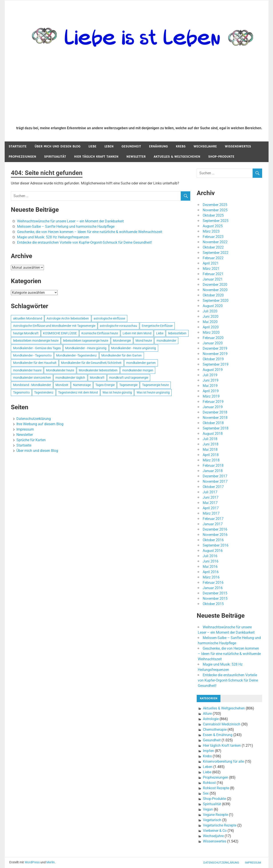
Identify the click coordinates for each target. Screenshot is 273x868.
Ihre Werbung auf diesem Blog (40, 424)
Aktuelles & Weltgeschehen (177, 157)
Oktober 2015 (213, 604)
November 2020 (215, 290)
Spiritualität (55, 157)
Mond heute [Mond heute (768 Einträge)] (144, 341)
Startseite (18, 146)
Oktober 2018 (213, 423)
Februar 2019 (213, 402)
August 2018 (213, 434)
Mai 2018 (210, 450)
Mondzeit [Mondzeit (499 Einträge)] (62, 385)
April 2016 (211, 572)
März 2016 (211, 577)
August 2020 (213, 306)
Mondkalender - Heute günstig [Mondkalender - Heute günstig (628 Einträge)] (86, 348)
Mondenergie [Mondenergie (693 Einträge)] (122, 341)
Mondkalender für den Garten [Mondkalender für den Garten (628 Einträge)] (122, 355)
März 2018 (211, 460)
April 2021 (211, 263)
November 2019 (215, 354)
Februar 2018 (213, 465)
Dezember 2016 (215, 529)
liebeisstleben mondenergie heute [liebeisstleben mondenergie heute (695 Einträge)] (36, 341)
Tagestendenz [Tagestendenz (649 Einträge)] (44, 392)
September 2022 (216, 253)
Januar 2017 (213, 524)
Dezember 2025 (215, 205)
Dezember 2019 (215, 348)
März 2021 (211, 269)
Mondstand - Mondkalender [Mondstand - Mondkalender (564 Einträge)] (32, 385)
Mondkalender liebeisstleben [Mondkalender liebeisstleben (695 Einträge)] (98, 370)
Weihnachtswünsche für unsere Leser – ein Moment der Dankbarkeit (70, 221)
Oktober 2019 (213, 359)
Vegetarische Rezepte (220, 825)
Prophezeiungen (22, 157)
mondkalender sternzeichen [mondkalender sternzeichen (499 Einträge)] (32, 378)
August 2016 (213, 551)
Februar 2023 (213, 237)
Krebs (181, 146)
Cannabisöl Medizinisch (222, 724)
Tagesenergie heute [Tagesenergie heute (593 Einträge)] (155, 385)
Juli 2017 (210, 492)
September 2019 (216, 364)
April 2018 (211, 455)
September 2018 (216, 428)
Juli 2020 (210, 311)
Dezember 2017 (215, 476)
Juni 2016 (211, 561)
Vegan (208, 809)
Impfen (208, 751)
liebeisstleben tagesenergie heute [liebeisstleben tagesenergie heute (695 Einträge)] (86, 341)
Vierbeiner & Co (215, 831)
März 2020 (211, 332)
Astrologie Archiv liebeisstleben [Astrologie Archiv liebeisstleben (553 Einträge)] (68, 318)
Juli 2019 (210, 375)
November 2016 (215, 535)
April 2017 (211, 508)
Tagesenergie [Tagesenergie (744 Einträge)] (128, 385)
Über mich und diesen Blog (58, 146)
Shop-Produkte (221, 157)
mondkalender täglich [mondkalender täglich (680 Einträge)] (70, 378)
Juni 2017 (211, 497)
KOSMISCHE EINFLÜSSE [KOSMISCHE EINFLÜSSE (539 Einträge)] (60, 333)
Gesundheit (131, 146)
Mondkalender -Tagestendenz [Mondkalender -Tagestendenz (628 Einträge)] (76, 355)
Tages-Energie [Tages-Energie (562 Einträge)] (105, 385)
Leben (109, 146)
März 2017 (211, 513)
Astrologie (211, 719)
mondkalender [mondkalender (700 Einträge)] (166, 341)
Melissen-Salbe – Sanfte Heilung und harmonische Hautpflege (66, 226)
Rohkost (209, 783)
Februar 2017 (213, 519)
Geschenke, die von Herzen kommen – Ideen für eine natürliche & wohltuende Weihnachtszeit (90, 232)
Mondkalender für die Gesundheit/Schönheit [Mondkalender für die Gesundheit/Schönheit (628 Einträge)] (91, 363)
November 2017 (215, 481)
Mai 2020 (210, 322)
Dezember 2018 (215, 412)
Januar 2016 (213, 588)
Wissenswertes (238, 146)
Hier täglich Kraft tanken (96, 157)
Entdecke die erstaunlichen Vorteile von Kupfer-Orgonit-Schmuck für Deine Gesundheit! (84, 242)
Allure (207, 714)
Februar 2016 (213, 583)
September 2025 (216, 221)
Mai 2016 (210, 567)
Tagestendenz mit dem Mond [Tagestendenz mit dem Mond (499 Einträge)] (78, 392)
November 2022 (215, 242)
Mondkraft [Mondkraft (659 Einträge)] (97, 378)
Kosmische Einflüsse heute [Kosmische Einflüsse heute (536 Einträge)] (100, 333)
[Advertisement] (139, 89)
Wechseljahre (205, 146)
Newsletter (136, 157)
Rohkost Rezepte (216, 788)
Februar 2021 (213, 274)
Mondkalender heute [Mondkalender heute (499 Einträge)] (60, 370)
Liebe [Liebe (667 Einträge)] (160, 333)
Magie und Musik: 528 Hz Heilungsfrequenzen (53, 237)
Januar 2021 (213, 279)
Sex (206, 793)
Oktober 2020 (213, 295)
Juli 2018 (210, 439)
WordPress (32, 862)
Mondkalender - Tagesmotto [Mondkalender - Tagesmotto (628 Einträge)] (32, 355)
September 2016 (216, 545)
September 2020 (216, 301)
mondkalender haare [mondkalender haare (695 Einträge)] (27, 370)
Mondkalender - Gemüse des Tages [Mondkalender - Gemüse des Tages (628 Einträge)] (37, 348)
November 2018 (215, 418)
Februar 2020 (213, 338)
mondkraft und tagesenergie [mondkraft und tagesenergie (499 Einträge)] (129, 378)
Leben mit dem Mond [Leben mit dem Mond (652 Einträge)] (137, 333)
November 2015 (215, 599)
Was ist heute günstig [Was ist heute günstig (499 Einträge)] (117, 392)
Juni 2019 (211, 380)
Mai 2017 (210, 503)
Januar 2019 (213, 407)
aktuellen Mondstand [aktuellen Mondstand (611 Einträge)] (28, 318)
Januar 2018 (213, 471)
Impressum (25, 429)
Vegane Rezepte (215, 815)
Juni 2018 (211, 444)
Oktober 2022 (213, 247)
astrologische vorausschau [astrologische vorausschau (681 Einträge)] (118, 326)
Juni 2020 (211, 316)
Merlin (51, 862)
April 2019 (211, 391)
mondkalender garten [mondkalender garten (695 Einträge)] (141, 363)
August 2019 (213, 370)
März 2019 (211, 396)
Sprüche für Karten (31, 440)
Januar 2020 (213, 343)
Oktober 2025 (213, 215)
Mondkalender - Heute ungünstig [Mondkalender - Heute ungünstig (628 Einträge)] (134, 348)
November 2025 (215, 210)
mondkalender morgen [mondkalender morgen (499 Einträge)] (138, 370)
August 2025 (213, 226)
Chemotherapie (215, 730)
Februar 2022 (213, 258)
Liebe (92, 146)
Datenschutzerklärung (34, 419)
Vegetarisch (212, 820)
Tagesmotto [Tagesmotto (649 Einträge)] (21, 392)
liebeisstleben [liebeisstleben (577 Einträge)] (177, 333)
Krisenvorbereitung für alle (223, 761)
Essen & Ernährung (218, 735)
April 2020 (211, 327)
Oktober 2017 (213, 487)
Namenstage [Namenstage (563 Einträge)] (82, 385)
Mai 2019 (210, 386)
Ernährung (158, 146)
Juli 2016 (210, 556)
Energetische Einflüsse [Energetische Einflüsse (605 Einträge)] (157, 326)
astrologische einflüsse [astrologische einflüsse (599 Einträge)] (109, 318)
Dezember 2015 (215, 593)
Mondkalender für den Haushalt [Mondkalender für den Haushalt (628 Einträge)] (35, 363)
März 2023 (211, 231)
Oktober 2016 (213, 540)
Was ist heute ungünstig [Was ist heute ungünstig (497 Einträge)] (153, 392)
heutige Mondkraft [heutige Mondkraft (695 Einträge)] (26, 333)
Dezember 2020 (215, 285)
